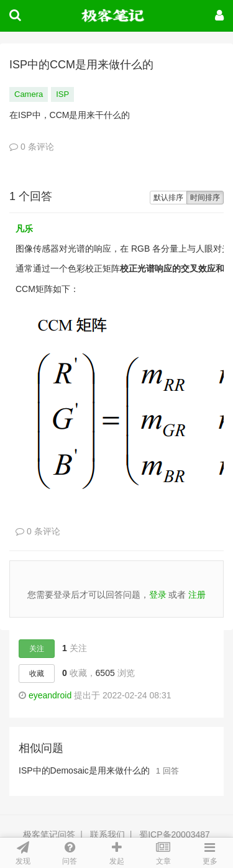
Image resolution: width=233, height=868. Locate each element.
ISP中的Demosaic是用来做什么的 (84, 770)
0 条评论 (32, 147)
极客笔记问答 (49, 834)
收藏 (37, 674)
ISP (62, 94)
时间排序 (205, 198)
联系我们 (107, 834)
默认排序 (168, 198)
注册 (197, 595)
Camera (29, 94)
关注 (37, 649)
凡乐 (24, 229)
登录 (158, 595)
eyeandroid (50, 695)
